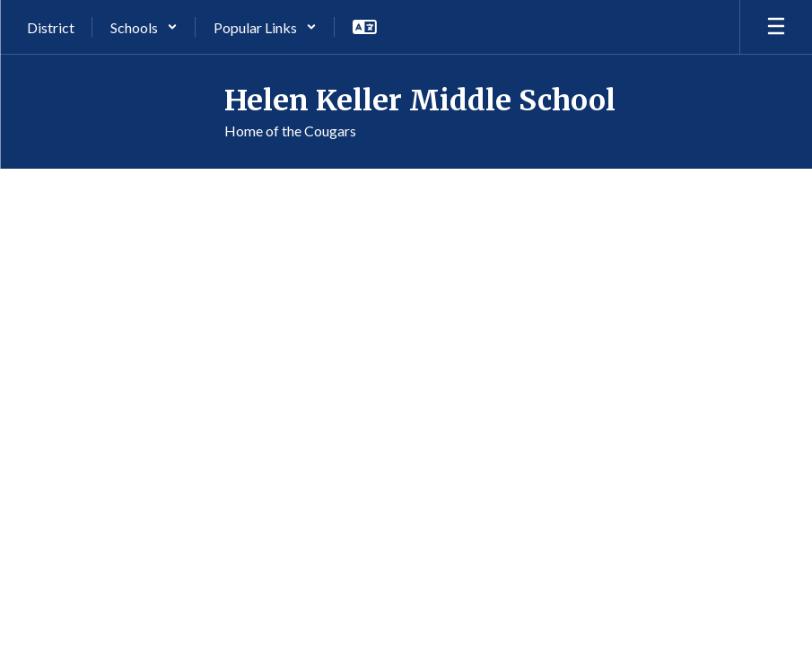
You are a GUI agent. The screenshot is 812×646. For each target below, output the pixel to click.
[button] (144, 27)
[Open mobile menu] (776, 27)
